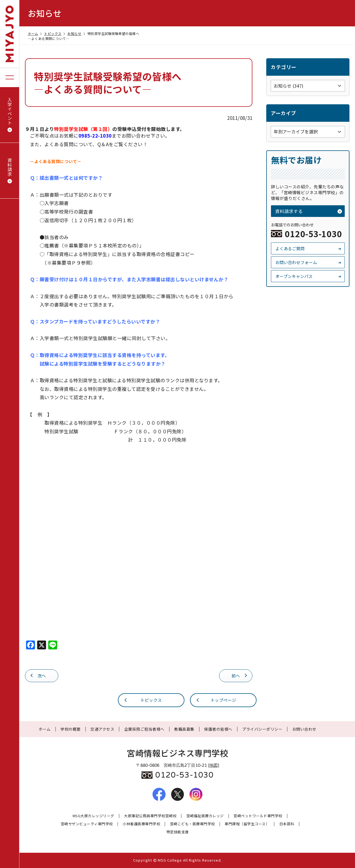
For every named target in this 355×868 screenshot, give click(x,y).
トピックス (55, 33)
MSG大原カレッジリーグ (93, 816)
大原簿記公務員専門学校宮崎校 (150, 816)
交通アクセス (102, 729)
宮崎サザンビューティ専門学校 (87, 824)
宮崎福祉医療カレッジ (205, 816)
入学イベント (10, 115)
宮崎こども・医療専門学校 (192, 824)
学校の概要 (71, 729)
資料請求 (10, 171)
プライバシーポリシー (262, 729)
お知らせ (77, 33)
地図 (214, 765)
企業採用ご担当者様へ (144, 729)
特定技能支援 (178, 832)
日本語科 (287, 824)
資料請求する (309, 211)
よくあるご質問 (309, 248)
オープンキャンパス (309, 276)
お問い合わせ (304, 729)
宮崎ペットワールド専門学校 (258, 816)
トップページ (216, 700)
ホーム (35, 33)
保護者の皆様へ (218, 729)
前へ (240, 675)
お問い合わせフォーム (309, 262)
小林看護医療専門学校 (141, 824)
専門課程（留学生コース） (247, 824)
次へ (38, 675)
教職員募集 (184, 729)
